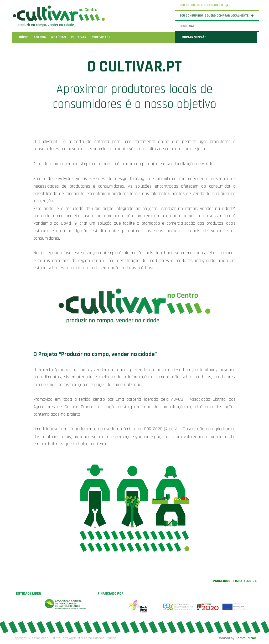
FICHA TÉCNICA (245, 581)
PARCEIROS (222, 581)
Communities (246, 638)
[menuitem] (24, 37)
